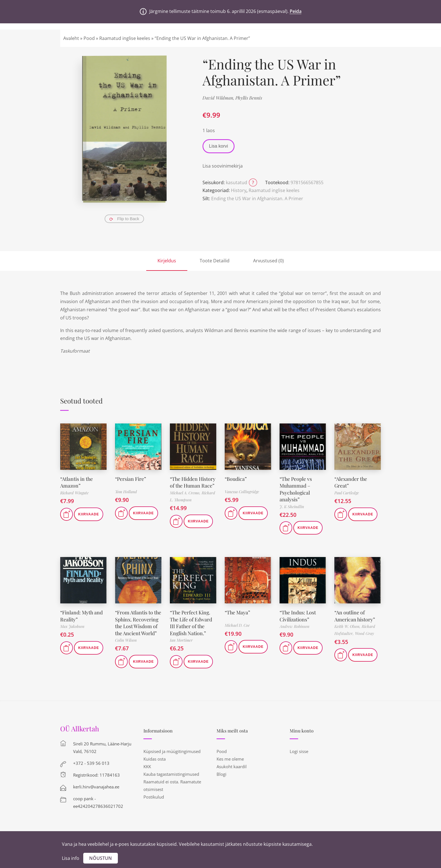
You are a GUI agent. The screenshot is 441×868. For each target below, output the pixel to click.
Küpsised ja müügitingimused (172, 756)
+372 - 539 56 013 (91, 768)
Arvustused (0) (268, 261)
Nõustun (101, 858)
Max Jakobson (72, 625)
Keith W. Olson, (348, 625)
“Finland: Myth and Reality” (82, 615)
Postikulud (154, 802)
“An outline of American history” (355, 615)
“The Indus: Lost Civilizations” (298, 615)
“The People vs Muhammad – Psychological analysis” (296, 488)
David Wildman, (219, 98)
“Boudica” (236, 479)
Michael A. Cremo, (186, 499)
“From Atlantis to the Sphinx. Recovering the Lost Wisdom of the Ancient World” (138, 625)
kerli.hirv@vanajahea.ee (96, 792)
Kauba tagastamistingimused (171, 779)
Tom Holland (126, 492)
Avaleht (71, 38)
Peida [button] (296, 11)
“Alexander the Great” (351, 482)
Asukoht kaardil (232, 771)
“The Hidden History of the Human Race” (185, 485)
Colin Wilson (126, 645)
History (239, 190)
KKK (147, 771)
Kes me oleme (230, 764)
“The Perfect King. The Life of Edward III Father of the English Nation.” (191, 621)
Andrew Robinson (294, 625)
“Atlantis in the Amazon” (77, 482)
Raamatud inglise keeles (125, 38)
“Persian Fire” (131, 479)
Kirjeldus (167, 261)
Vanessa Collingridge (242, 492)
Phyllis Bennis (249, 98)
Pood (89, 38)
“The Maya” (238, 612)
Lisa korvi (219, 146)
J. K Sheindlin (292, 505)
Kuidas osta (155, 764)
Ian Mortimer (181, 638)
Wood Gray (364, 632)
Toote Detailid (215, 261)
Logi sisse (299, 756)
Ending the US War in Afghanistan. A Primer (257, 199)
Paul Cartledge (347, 492)
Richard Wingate (74, 492)
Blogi (221, 779)
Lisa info (71, 858)
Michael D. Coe (237, 625)
